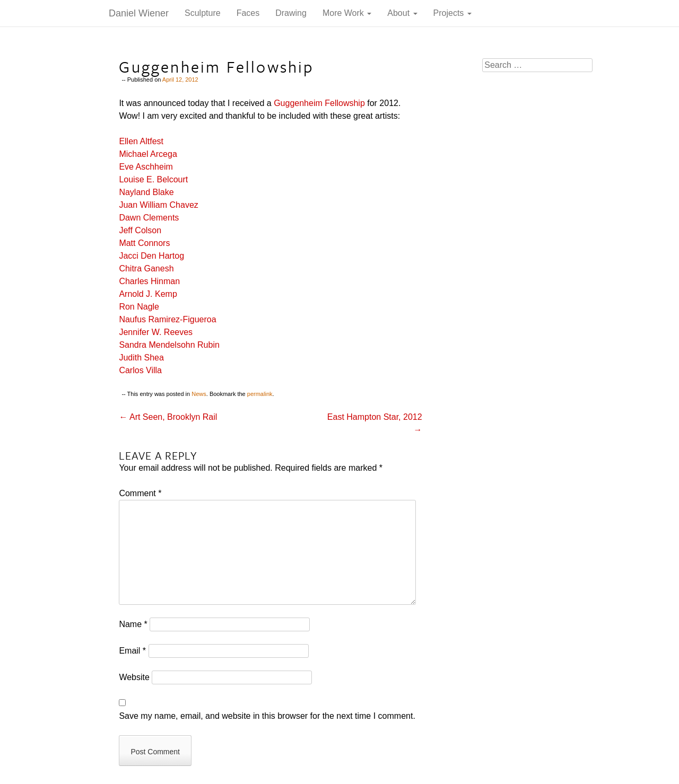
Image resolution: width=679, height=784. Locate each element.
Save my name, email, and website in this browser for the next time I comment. (267, 716)
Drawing (291, 13)
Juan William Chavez (158, 205)
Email (132, 651)
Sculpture (203, 13)
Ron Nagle (139, 307)
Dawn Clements (149, 218)
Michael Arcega (148, 154)
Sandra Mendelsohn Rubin (169, 345)
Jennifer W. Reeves (156, 332)
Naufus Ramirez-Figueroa (167, 319)
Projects (452, 13)
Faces (248, 13)
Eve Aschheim (146, 167)
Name (133, 624)
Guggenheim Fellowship (319, 103)
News (199, 394)
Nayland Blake (146, 192)
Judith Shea (141, 358)
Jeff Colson (140, 230)
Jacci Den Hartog (151, 256)
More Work (347, 13)
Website (134, 677)
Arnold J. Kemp (148, 294)
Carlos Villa (140, 370)
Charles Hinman (149, 281)
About (402, 13)
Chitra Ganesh (146, 268)
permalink (260, 394)
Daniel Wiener (139, 13)
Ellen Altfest (141, 141)
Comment (140, 493)
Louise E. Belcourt (153, 179)
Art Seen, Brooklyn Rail (168, 417)
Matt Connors (144, 243)
